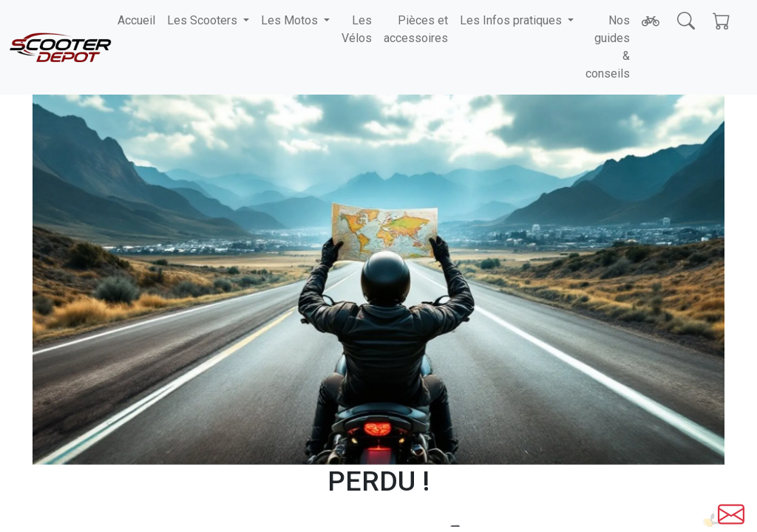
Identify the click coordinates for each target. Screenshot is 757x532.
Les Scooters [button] (204, 20)
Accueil (136, 20)
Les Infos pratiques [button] (512, 20)
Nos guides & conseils (608, 47)
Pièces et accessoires (416, 29)
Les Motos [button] (291, 20)
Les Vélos (357, 29)
